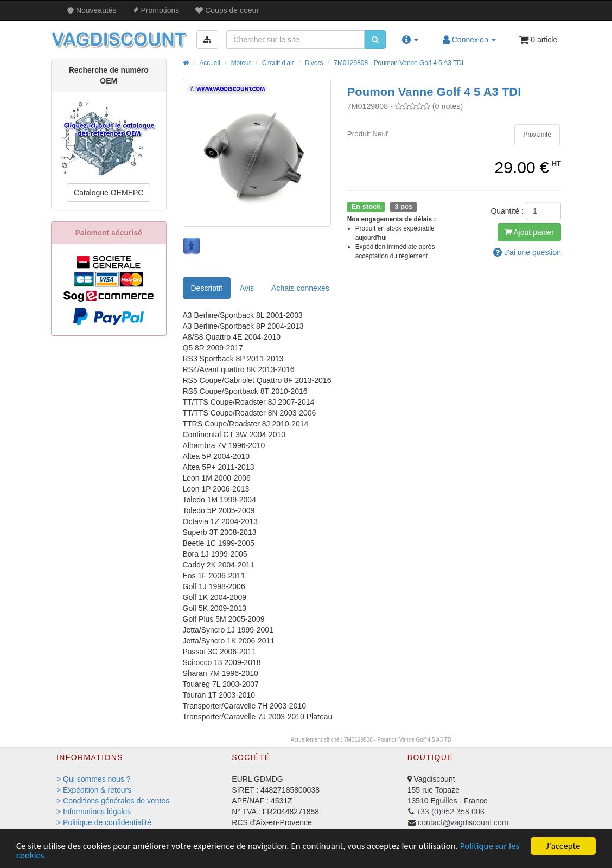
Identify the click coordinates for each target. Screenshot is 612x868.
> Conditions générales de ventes (113, 801)
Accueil (209, 63)
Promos (156, 10)
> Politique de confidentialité (104, 822)
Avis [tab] (247, 288)
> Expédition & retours (94, 790)
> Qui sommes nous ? (94, 779)
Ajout (529, 232)
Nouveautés (92, 10)
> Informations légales (94, 812)
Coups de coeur (227, 10)
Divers (314, 63)
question (527, 252)
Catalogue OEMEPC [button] (109, 193)
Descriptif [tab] (207, 288)
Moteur (241, 63)
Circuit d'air (278, 63)
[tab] (537, 135)
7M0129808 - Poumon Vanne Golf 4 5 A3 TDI (399, 63)
